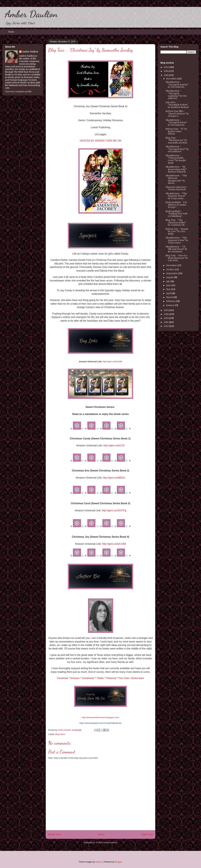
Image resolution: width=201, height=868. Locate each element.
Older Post (147, 834)
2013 (166, 326)
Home (11, 32)
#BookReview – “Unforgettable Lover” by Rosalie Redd (176, 159)
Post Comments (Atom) (107, 842)
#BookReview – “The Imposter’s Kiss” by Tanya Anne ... (177, 240)
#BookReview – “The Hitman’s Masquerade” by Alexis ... (176, 179)
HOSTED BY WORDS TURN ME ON (100, 141)
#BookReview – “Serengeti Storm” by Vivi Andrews (176, 123)
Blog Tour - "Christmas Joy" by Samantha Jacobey (176, 140)
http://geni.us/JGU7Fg (114, 510)
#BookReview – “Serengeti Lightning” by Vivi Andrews (176, 95)
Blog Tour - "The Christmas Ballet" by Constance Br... (176, 223)
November (171, 265)
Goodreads (88, 678)
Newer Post (55, 834)
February (171, 301)
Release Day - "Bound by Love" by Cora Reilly (177, 231)
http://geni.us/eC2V (114, 445)
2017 (166, 310)
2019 (166, 71)
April (169, 293)
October (170, 270)
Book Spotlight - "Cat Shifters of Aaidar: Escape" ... (176, 205)
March (169, 297)
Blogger (118, 862)
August (170, 277)
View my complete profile (18, 92)
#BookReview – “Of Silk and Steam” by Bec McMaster (176, 249)
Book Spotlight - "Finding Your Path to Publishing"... (176, 214)
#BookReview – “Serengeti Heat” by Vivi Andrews (177, 149)
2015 (166, 318)
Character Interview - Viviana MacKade (177, 188)
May (168, 289)
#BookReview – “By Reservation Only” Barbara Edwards (176, 169)
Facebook (62, 678)
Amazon (75, 678)
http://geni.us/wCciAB (112, 361)
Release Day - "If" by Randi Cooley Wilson (176, 131)
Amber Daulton (31, 14)
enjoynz (99, 862)
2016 (166, 314)
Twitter (100, 678)
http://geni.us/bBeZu (114, 478)
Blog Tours (60, 734)
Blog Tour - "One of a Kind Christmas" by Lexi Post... (177, 258)
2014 (166, 322)
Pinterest (111, 678)
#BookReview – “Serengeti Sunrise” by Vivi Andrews (177, 85)
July (168, 281)
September (172, 273)
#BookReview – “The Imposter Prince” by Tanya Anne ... (176, 196)
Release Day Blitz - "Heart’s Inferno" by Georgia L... (177, 114)
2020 (166, 67)
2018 (166, 75)
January (170, 305)
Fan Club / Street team (131, 678)
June (168, 285)
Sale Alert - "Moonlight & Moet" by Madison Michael (177, 105)
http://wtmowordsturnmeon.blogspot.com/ (100, 717)
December (172, 79)
